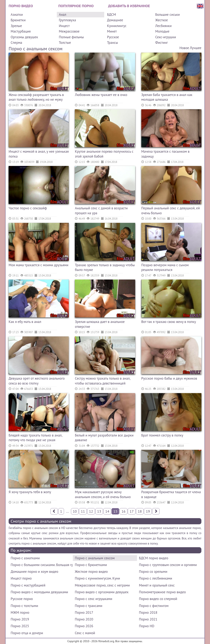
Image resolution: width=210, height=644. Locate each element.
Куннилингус (117, 26)
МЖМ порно (20, 612)
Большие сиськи (168, 15)
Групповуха (67, 20)
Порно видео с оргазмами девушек (102, 592)
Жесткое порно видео (91, 572)
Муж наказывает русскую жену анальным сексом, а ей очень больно (103, 494)
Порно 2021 (148, 619)
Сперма (16, 43)
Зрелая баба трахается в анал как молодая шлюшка (167, 97)
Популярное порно (76, 6)
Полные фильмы (71, 37)
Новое (184, 48)
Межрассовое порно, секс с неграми (102, 585)
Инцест (64, 26)
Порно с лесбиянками (156, 578)
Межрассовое (69, 31)
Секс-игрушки (166, 37)
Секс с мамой (85, 633)
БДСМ (112, 15)
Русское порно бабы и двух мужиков (169, 378)
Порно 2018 (148, 612)
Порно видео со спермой (158, 599)
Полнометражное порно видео (162, 592)
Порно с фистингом (154, 606)
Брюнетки (18, 20)
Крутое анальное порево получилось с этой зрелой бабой (104, 154)
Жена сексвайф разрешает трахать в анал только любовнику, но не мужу (36, 97)
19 (148, 511)
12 (91, 511)
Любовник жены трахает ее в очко (101, 95)
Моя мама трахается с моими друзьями (38, 265)
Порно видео (21, 6)
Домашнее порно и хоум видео (34, 572)
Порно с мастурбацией (28, 585)
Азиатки (17, 15)
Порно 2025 (20, 626)
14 (107, 511)
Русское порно (22, 599)
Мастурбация (21, 31)
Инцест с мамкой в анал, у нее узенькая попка (39, 154)
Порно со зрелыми (153, 572)
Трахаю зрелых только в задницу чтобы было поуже (105, 267)
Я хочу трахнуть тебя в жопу (30, 492)
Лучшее (196, 48)
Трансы (112, 43)
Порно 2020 (84, 619)
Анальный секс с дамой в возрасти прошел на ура (101, 211)
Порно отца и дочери (27, 633)
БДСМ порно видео (154, 558)
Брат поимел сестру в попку (162, 435)
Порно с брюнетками (91, 565)
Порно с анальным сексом (95, 558)
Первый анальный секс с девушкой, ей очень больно (171, 211)
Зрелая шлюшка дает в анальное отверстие (100, 324)
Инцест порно (21, 578)
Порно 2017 (84, 612)
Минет (112, 31)
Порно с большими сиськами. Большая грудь (42, 565)
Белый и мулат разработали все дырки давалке (104, 438)
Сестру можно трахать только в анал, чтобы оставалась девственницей (103, 381)
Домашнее (115, 20)
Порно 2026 (84, 626)
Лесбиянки (163, 26)
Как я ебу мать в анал (25, 322)
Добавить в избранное (129, 6)
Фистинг (161, 43)
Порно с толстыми (24, 606)
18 (140, 511)
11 (83, 511)
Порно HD (147, 626)
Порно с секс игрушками (94, 599)
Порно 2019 (20, 619)
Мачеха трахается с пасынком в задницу (165, 154)
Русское (113, 37)
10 (75, 511)
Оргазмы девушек (24, 37)
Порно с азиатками (25, 558)
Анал (63, 15)
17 (132, 511)
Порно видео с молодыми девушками (39, 592)
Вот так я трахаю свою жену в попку (169, 322)
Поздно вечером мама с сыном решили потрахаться (165, 267)
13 (99, 511)
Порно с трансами (89, 606)
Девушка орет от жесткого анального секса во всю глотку (37, 381)
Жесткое (161, 20)
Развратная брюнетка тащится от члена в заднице (171, 494)
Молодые (162, 31)
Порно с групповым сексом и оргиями (168, 565)
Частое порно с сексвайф (28, 208)
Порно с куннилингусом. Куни (97, 578)
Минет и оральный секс (157, 585)
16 (123, 511)
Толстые (65, 43)
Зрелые (16, 26)
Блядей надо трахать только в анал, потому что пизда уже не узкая (35, 438)
